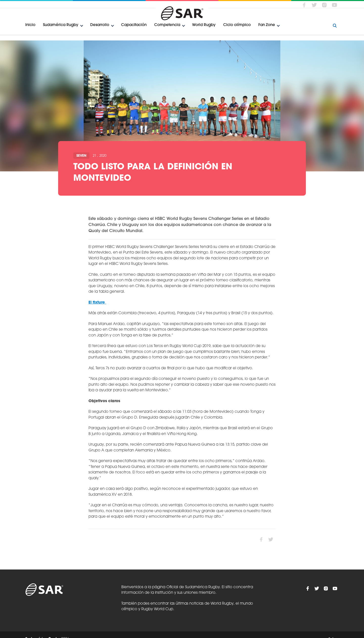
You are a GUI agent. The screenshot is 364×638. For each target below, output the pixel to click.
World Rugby (204, 25)
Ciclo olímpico (237, 25)
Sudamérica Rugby (61, 25)
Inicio (30, 25)
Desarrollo (100, 25)
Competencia (167, 25)
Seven (81, 156)
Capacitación (134, 25)
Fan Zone (267, 25)
